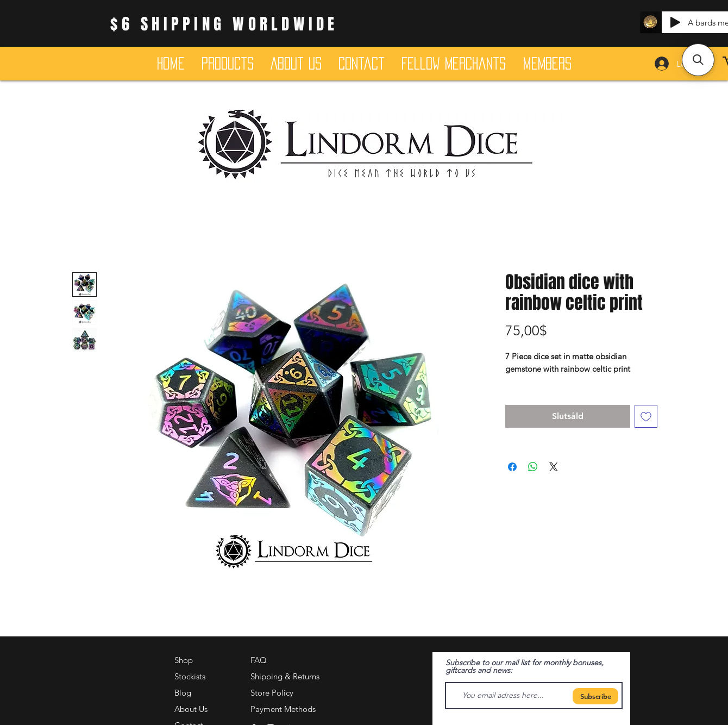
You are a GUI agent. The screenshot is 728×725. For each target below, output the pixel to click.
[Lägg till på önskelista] (646, 416)
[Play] (675, 22)
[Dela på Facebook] (512, 467)
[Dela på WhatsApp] (533, 467)
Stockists (190, 676)
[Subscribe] (595, 696)
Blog (183, 693)
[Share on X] (554, 467)
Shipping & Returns (285, 676)
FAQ (259, 660)
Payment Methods (284, 709)
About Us (191, 709)
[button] (698, 60)
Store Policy (272, 693)
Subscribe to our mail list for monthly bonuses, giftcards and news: (525, 666)
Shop (184, 660)
